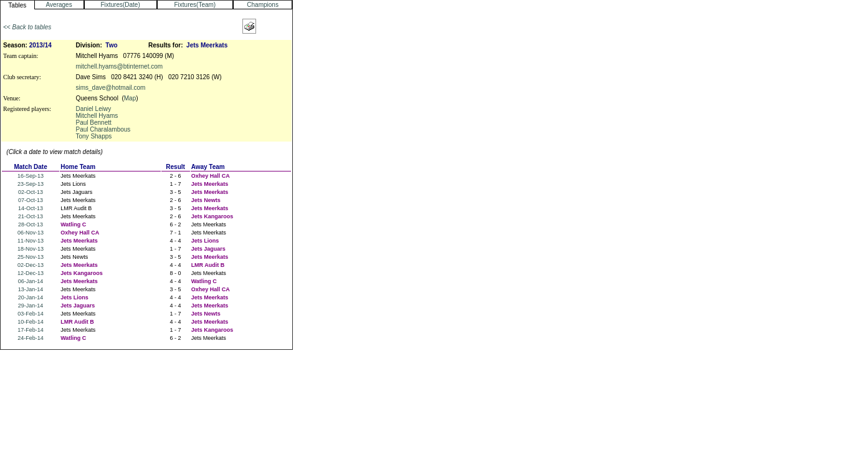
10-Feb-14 (31, 322)
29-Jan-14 (31, 306)
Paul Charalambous (103, 129)
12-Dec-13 (31, 273)
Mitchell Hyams (97, 116)
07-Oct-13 (31, 200)
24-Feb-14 (31, 338)
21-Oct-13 (31, 216)
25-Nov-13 (31, 257)
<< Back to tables (27, 27)
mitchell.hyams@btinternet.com (119, 66)
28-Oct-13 (31, 224)
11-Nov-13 (31, 241)
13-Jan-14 (31, 289)
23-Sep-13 (31, 184)
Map (130, 98)
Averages (59, 5)
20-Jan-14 (31, 297)
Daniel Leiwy (93, 109)
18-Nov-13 (31, 249)
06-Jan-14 (31, 281)
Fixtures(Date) (120, 5)
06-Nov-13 (31, 233)
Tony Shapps (93, 136)
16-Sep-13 (31, 176)
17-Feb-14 (31, 330)
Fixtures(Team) (195, 5)
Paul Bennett (93, 123)
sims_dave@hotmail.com (110, 88)
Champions (263, 5)
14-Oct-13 (31, 208)
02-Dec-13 (31, 265)
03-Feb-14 (31, 314)
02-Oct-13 (31, 192)
